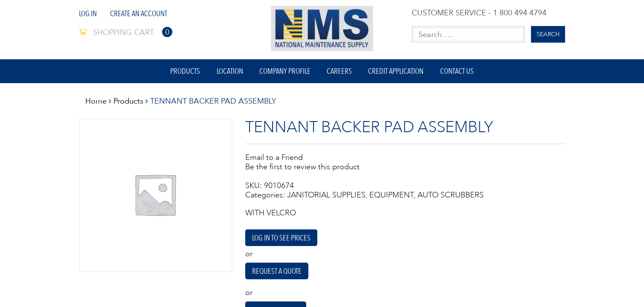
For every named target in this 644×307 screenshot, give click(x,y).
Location (228, 72)
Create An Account (139, 13)
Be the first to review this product (302, 169)
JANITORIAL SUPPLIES (326, 197)
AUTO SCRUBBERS (451, 197)
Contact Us (460, 72)
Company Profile (284, 72)
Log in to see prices (281, 240)
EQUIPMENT (392, 197)
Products (183, 72)
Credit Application (398, 72)
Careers (340, 72)
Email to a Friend (274, 159)
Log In (88, 13)
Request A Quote (277, 274)
